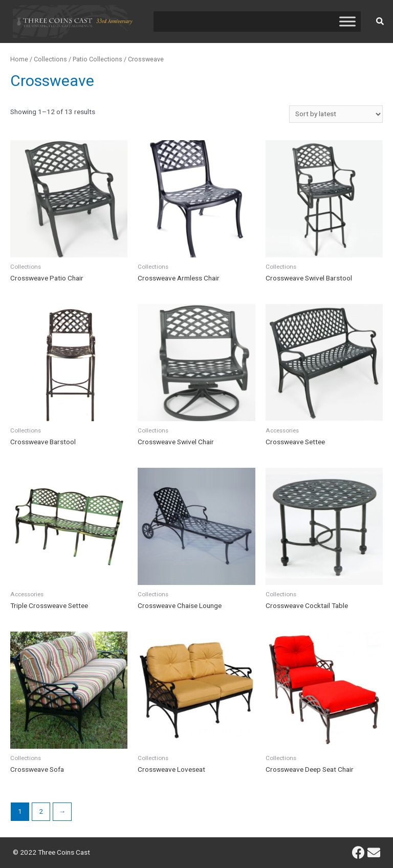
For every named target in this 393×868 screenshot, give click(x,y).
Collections (50, 59)
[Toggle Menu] (347, 21)
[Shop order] (336, 114)
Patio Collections (97, 59)
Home (19, 59)
